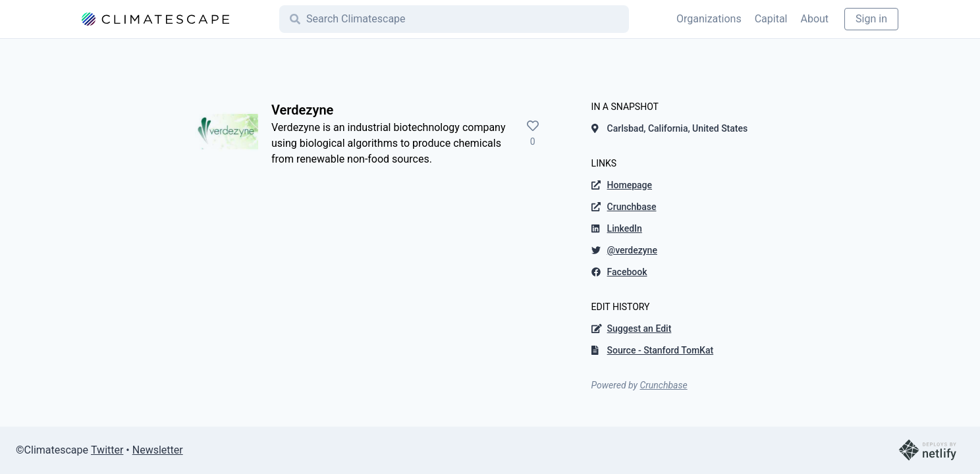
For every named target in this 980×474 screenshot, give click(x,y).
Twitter (107, 450)
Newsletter (158, 450)
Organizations (709, 19)
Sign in (871, 19)
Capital (771, 19)
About (814, 19)
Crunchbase (663, 385)
